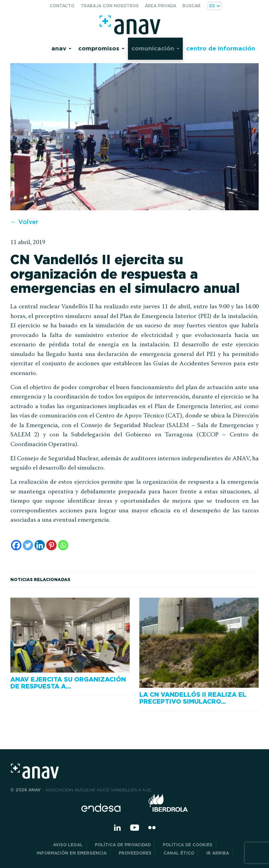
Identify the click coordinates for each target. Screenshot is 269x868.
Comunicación (155, 48)
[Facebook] (16, 545)
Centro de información (221, 48)
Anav (61, 48)
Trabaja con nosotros (110, 6)
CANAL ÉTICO (179, 853)
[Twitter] (28, 545)
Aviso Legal (68, 845)
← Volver (24, 222)
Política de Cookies (188, 845)
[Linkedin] (40, 545)
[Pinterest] (51, 545)
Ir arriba (218, 853)
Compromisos (101, 48)
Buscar (191, 6)
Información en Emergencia (72, 853)
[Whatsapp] (63, 545)
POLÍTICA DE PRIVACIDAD (123, 845)
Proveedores (135, 853)
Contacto (62, 6)
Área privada (161, 6)
